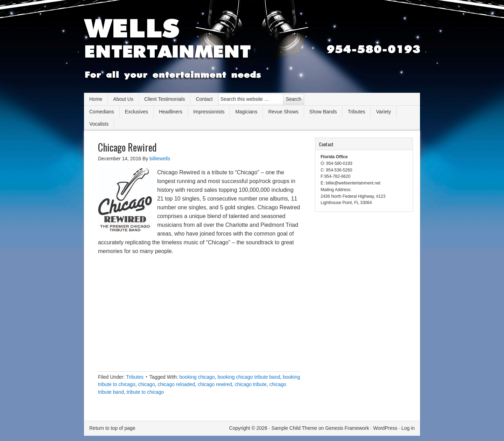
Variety (383, 112)
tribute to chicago (145, 392)
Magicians (246, 112)
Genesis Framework (347, 428)
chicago (146, 384)
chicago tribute (251, 384)
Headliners (171, 112)
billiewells (160, 159)
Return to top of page (112, 428)
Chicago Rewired (127, 147)
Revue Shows (283, 112)
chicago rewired (215, 384)
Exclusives (136, 112)
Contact (204, 99)
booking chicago (197, 377)
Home (96, 99)
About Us (123, 99)
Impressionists (209, 112)
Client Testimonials (164, 99)
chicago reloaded (176, 384)
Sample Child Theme (294, 428)
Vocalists (99, 124)
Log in (408, 428)
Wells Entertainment (252, 49)
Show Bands (323, 112)
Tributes (356, 112)
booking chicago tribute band (249, 377)
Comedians (102, 112)
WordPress (385, 428)
